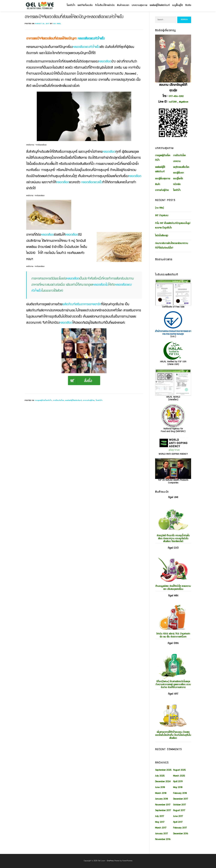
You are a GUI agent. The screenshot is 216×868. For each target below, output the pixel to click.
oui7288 (173, 102)
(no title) (159, 208)
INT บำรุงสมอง (162, 216)
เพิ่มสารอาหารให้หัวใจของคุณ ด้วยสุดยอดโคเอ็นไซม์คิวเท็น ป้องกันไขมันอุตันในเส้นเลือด (173, 716)
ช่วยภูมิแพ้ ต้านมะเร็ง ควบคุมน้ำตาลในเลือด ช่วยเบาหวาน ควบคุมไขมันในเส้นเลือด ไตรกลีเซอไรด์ (173, 519)
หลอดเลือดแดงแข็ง (92, 183)
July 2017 (160, 817)
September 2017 (163, 811)
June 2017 (178, 817)
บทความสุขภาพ (139, 6)
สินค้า (158, 185)
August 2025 (179, 770)
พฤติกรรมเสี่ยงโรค (181, 167)
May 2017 (160, 822)
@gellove (184, 102)
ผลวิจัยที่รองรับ (85, 6)
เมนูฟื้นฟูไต (178, 6)
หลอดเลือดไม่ (100, 285)
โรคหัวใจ (71, 6)
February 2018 (180, 793)
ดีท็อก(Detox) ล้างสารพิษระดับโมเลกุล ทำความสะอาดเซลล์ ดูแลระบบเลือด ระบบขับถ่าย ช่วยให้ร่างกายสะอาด (173, 665)
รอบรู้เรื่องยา (178, 173)
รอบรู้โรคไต (178, 179)
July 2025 (160, 776)
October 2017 (179, 805)
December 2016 (181, 834)
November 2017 (163, 805)
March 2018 (161, 793)
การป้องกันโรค (59, 401)
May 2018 (178, 788)
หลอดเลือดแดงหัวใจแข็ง (91, 39)
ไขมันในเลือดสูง (162, 236)
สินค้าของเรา (123, 6)
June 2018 (160, 788)
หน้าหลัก (177, 185)
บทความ (177, 162)
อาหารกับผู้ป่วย (89, 401)
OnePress (110, 861)
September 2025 (163, 770)
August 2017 (179, 811)
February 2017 (180, 828)
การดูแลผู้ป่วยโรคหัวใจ (43, 401)
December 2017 (181, 799)
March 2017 (161, 828)
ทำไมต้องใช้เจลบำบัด (105, 6)
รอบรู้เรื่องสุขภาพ (163, 179)
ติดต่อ (188, 6)
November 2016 (163, 840)
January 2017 (161, 834)
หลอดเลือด (105, 62)
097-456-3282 (176, 97)
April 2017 (178, 822)
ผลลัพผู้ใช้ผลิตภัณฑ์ (160, 6)
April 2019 (178, 782)
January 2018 (161, 799)
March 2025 (179, 776)
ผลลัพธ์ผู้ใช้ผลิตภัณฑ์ (73, 401)
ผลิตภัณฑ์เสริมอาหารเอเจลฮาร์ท (82, 305)
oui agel (57, 24)
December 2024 (163, 782)
